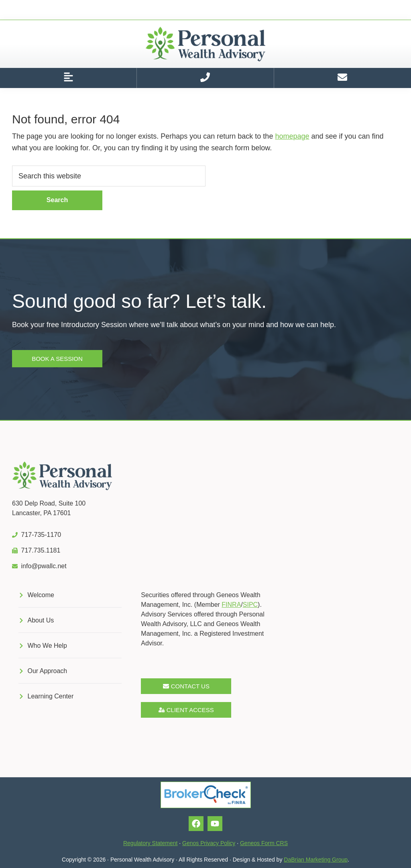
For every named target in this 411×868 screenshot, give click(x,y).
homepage (292, 136)
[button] (68, 78)
